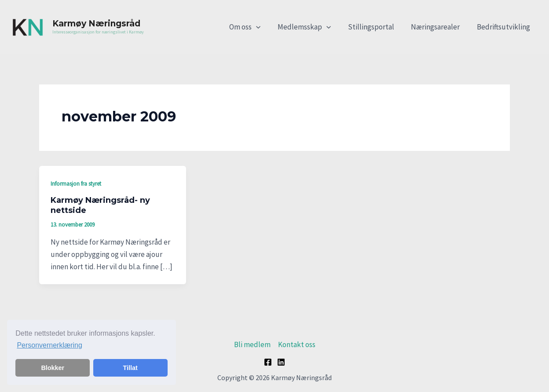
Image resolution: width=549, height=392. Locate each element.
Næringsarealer (438, 27)
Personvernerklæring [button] (49, 345)
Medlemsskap (311, 27)
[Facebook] (268, 362)
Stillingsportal (376, 27)
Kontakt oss (297, 344)
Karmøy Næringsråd (96, 24)
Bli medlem (252, 344)
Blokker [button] (53, 368)
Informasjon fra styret (76, 184)
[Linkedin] (281, 362)
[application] (265, 27)
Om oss (254, 27)
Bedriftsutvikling (504, 27)
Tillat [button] (130, 368)
